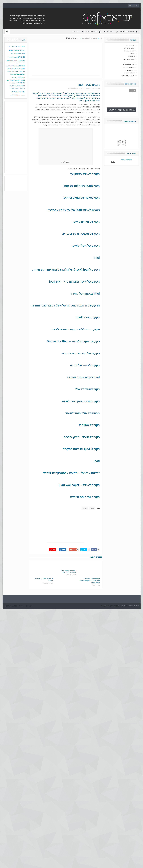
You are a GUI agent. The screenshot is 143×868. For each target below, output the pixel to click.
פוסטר (15, 57)
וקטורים (21, 57)
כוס (12, 54)
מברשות (22, 66)
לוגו (24, 50)
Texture (15, 95)
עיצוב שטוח (17, 74)
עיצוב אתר (18, 80)
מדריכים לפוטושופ (129, 65)
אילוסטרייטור (21, 83)
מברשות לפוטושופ (110, 32)
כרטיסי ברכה (21, 47)
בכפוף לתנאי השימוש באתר (109, 606)
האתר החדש (78, 32)
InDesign (12, 88)
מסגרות (23, 80)
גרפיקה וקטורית (130, 51)
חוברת (12, 60)
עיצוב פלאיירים (11, 80)
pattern (16, 50)
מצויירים (20, 50)
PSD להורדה (130, 45)
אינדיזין (19, 54)
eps (19, 77)
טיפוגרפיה (16, 66)
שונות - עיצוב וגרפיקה (74, 88)
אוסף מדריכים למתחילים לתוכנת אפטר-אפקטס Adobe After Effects (90, 581)
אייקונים (15, 53)
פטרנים (14, 68)
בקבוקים (16, 60)
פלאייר (20, 63)
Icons (20, 85)
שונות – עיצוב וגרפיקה (127, 76)
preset (11, 95)
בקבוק (23, 77)
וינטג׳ (19, 95)
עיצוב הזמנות (14, 77)
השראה (22, 88)
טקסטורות (131, 56)
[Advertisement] (66, 60)
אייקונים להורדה (129, 48)
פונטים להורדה (130, 70)
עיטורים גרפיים (13, 63)
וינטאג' (92, 508)
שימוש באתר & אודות (129, 32)
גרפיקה (21, 606)
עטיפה (13, 71)
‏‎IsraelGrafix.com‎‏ (127, 158)
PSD (10, 47)
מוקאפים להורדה (129, 67)
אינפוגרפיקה (22, 60)
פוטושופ (11, 57)
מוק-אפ (23, 95)
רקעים (97, 93)
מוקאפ (15, 83)
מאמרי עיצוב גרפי (93, 32)
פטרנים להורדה (130, 73)
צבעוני (14, 46)
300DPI (23, 68)
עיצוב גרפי (29, 606)
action (8, 60)
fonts (23, 63)
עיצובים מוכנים (18, 92)
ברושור (12, 74)
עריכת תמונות (14, 85)
